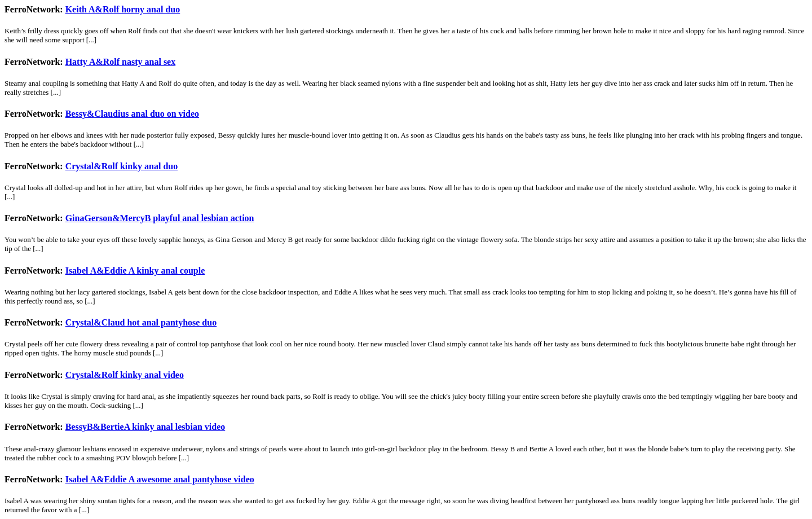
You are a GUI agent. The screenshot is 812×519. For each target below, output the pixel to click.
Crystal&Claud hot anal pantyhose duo (141, 322)
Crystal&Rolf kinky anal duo (122, 166)
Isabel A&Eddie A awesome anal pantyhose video (160, 479)
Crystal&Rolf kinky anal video (125, 375)
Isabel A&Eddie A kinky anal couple (135, 271)
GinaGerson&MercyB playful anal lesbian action (160, 218)
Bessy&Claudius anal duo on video (132, 114)
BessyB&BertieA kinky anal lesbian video (145, 427)
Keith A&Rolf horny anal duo (123, 9)
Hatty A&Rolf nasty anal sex (121, 62)
